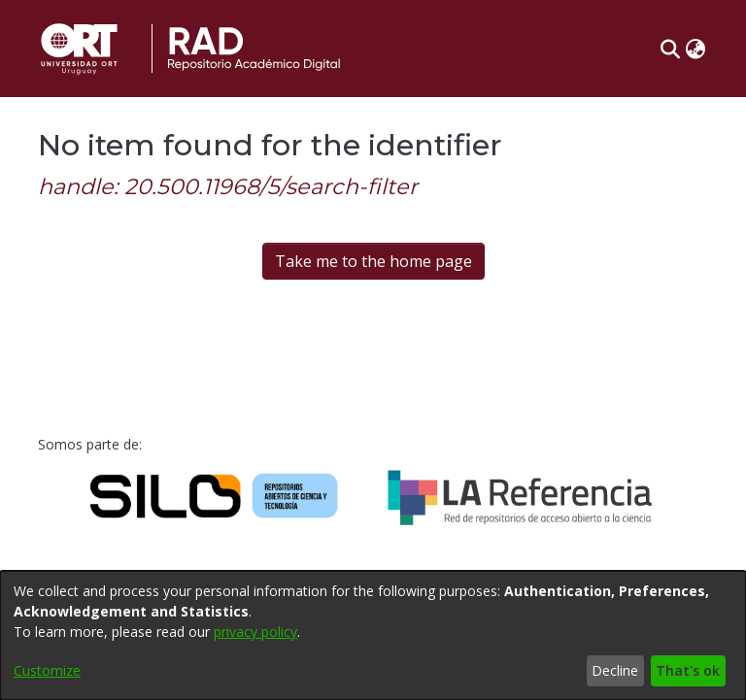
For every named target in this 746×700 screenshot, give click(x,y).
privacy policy (255, 632)
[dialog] (373, 635)
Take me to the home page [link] (373, 261)
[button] (670, 49)
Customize (47, 670)
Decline (615, 670)
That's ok (688, 670)
